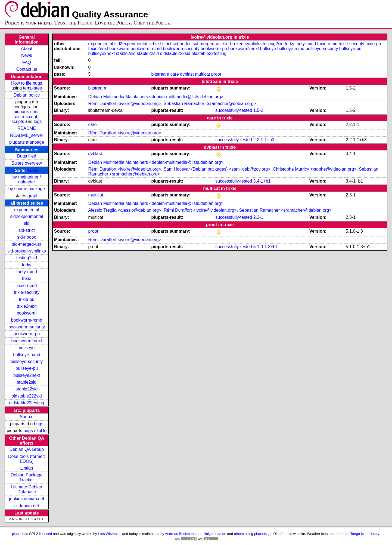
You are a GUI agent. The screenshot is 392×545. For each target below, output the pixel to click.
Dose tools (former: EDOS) (27, 459)
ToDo (41, 431)
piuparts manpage (27, 142)
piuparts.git (263, 534)
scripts (18, 121)
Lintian (27, 468)
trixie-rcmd (27, 286)
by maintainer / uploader (27, 179)
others (239, 534)
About (27, 49)
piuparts (18, 534)
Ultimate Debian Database (27, 489)
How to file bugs (27, 83)
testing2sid (27, 258)
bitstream (160, 74)
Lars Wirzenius (110, 534)
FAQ (27, 62)
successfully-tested (234, 110)
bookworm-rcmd (27, 320)
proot (216, 74)
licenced (46, 534)
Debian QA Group (27, 449)
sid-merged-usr (27, 244)
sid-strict (27, 230)
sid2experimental (27, 216)
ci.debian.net (27, 506)
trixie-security (27, 292)
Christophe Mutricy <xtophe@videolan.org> (315, 169)
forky (27, 265)
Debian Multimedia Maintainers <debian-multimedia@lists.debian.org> (156, 97)
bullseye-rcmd (27, 355)
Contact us (27, 69)
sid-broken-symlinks (27, 251)
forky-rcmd (27, 272)
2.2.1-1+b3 (264, 140)
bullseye (27, 348)
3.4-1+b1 (262, 181)
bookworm (27, 313)
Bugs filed (27, 156)
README (27, 128)
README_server (27, 135)
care (175, 74)
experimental (27, 210)
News (27, 55)
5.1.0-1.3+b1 (266, 247)
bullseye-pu (27, 368)
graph (33, 196)
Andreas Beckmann (180, 534)
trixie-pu (27, 299)
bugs (39, 424)
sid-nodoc (27, 237)
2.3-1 (258, 217)
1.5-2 (258, 110)
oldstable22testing (27, 403)
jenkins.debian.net (27, 499)
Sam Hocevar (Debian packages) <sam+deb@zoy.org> (217, 169)
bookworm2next (27, 341)
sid (27, 223)
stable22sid (27, 389)
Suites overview (27, 163)
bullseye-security (27, 361)
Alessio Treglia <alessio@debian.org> (125, 210)
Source (27, 417)
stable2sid (27, 382)
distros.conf (26, 117)
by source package (27, 189)
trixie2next (27, 306)
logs (38, 121)
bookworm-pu (27, 334)
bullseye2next (27, 375)
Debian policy (27, 95)
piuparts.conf (26, 112)
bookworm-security (27, 327)
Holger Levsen (215, 534)
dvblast (187, 74)
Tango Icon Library (365, 534)
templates (32, 88)
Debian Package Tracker (27, 477)
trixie (33, 170)
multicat (202, 74)
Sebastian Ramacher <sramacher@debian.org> (210, 104)
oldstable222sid (27, 396)
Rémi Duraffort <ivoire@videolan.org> (125, 104)
